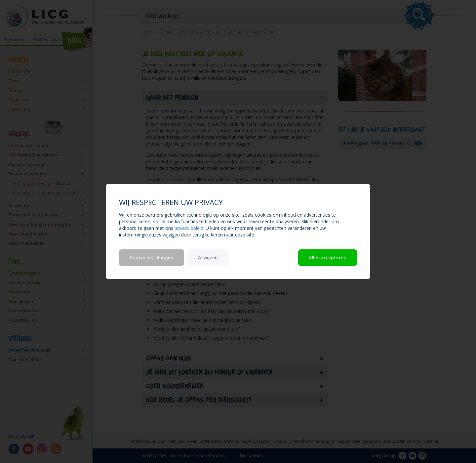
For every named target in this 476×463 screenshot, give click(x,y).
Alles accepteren (328, 257)
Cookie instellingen (152, 257)
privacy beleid (189, 228)
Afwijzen (208, 257)
